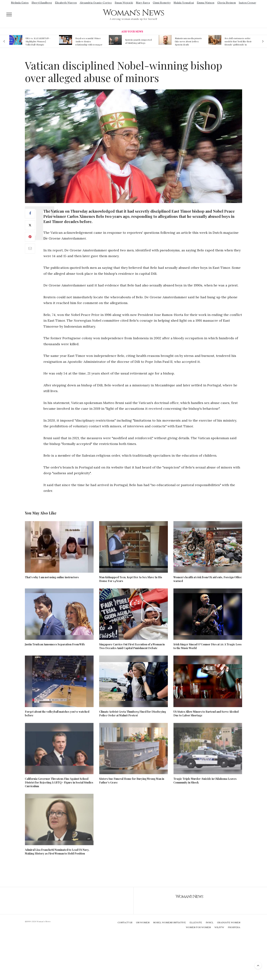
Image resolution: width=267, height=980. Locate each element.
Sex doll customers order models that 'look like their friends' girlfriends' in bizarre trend (238, 41)
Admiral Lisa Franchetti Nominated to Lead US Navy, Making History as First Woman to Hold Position (57, 852)
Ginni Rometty (162, 3)
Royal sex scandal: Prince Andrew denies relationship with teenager (89, 41)
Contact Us (125, 922)
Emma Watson (206, 3)
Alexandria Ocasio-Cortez (96, 3)
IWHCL (210, 922)
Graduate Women (229, 922)
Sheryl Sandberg (42, 3)
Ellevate (196, 922)
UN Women (143, 922)
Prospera (234, 927)
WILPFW (219, 927)
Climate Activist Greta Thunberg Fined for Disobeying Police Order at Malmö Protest (133, 713)
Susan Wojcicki (124, 3)
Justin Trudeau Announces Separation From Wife (55, 644)
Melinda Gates (20, 3)
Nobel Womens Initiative (170, 922)
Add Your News (132, 32)
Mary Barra (143, 3)
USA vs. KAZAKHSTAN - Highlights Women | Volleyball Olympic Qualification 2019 (38, 41)
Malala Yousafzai (184, 3)
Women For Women (198, 927)
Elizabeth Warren (66, 3)
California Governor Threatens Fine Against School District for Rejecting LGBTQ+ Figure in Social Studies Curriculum (59, 782)
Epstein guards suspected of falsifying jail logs (138, 41)
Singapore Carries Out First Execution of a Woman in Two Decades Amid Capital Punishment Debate (132, 646)
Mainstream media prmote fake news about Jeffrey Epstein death (188, 41)
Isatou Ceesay (247, 3)
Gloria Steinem (227, 3)
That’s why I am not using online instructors (52, 577)
